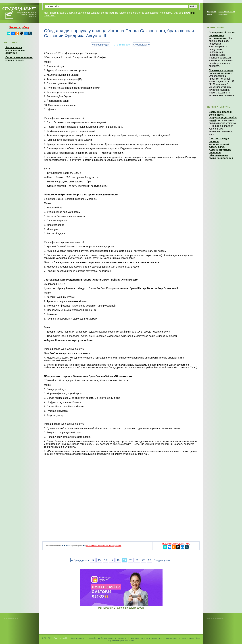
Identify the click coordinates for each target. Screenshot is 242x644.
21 (137, 560)
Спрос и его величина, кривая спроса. (19, 59)
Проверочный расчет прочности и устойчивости (222, 35)
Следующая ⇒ (141, 45)
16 (106, 560)
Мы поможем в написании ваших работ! (121, 608)
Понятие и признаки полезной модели (221, 72)
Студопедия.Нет (61, 638)
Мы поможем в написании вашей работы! (104, 546)
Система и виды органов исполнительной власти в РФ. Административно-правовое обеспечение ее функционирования (221, 148)
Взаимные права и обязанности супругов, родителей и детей (223, 116)
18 (118, 560)
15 (99, 560)
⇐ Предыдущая (100, 45)
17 (112, 560)
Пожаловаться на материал (227, 13)
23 (150, 560)
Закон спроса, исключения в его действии (16, 50)
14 (93, 560)
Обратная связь (212, 13)
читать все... (50, 16)
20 (131, 560)
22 (143, 560)
